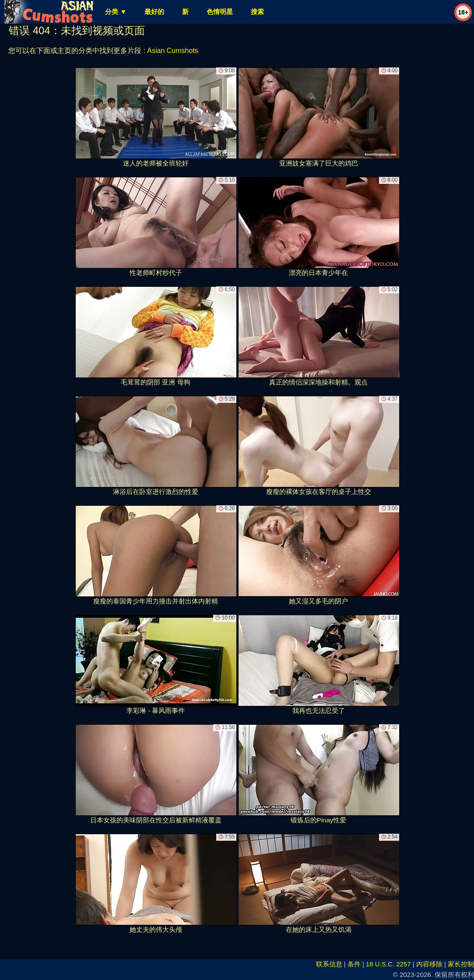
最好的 (154, 12)
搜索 (257, 12)
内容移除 (429, 964)
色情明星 (220, 12)
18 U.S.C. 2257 (388, 964)
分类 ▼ (116, 12)
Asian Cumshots (173, 51)
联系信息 (329, 964)
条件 (354, 964)
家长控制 (461, 964)
